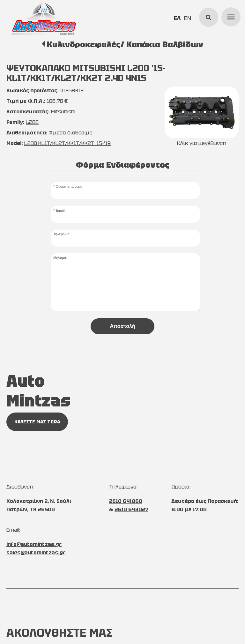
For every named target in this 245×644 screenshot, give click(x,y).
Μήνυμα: (60, 258)
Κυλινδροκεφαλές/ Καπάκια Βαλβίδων (125, 44)
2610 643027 (131, 509)
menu (230, 16)
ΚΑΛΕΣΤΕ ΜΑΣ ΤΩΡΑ (37, 422)
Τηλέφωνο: (62, 234)
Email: (60, 210)
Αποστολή (122, 326)
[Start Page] (43, 19)
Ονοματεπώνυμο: (69, 186)
